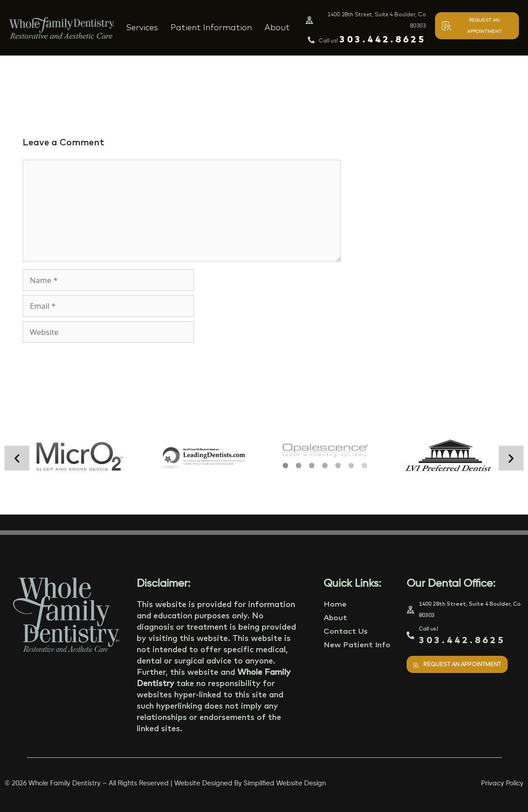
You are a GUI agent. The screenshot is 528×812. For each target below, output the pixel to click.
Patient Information (211, 27)
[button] (17, 458)
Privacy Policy (502, 783)
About (277, 27)
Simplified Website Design (285, 783)
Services (142, 27)
